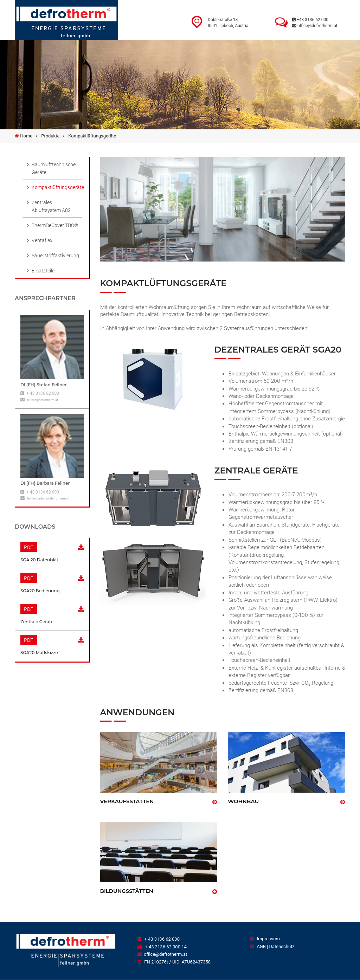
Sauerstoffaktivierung (55, 255)
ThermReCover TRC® (55, 225)
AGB (258, 946)
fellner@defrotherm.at (43, 400)
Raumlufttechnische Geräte (54, 168)
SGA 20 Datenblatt (40, 560)
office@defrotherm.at (315, 26)
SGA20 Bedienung (40, 591)
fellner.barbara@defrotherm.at (48, 498)
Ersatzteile (43, 270)
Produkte (50, 136)
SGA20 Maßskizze (39, 653)
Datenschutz (282, 946)
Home (26, 136)
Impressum (265, 939)
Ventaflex (42, 240)
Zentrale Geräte (37, 622)
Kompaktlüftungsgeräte (57, 187)
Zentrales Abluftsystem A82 (51, 206)
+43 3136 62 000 (310, 20)
